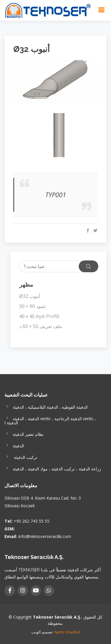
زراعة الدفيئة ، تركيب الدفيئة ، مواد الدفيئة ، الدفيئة (53, 468)
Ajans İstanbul (67, 632)
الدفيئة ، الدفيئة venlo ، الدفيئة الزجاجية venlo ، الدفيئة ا (50, 420)
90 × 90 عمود (33, 306)
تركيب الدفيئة (21, 457)
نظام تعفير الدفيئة (24, 434)
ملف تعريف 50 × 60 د (41, 326)
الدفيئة (14, 445)
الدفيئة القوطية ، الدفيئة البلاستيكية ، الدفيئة (46, 406)
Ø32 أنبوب (30, 296)
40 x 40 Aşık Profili (39, 316)
